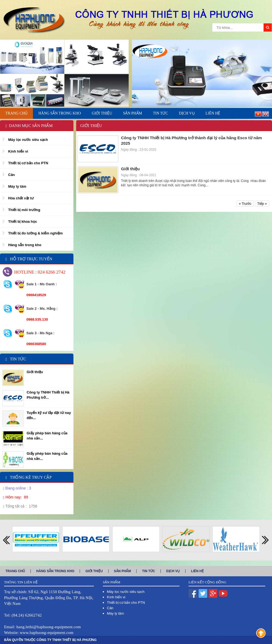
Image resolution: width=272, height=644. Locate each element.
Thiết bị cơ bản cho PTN (28, 163)
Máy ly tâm (17, 186)
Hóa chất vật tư (21, 198)
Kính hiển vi (18, 151)
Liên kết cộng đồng (207, 582)
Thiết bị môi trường (24, 210)
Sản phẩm (112, 582)
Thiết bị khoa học (23, 222)
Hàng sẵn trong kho (25, 245)
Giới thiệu (35, 372)
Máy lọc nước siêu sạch (28, 140)
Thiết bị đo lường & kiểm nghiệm (35, 233)
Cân (12, 175)
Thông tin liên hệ (21, 582)
